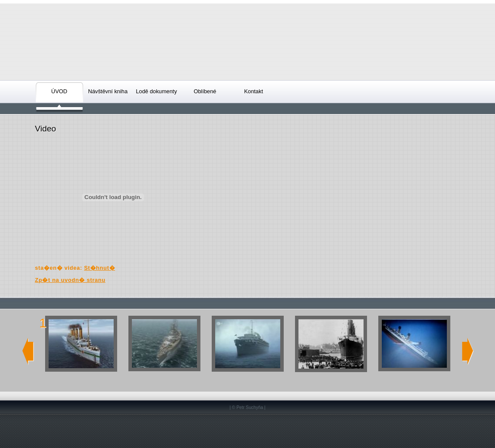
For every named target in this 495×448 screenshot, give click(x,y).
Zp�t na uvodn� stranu (70, 280)
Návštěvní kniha (108, 91)
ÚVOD (59, 91)
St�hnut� (100, 268)
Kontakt (254, 91)
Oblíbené (205, 91)
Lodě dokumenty (156, 91)
